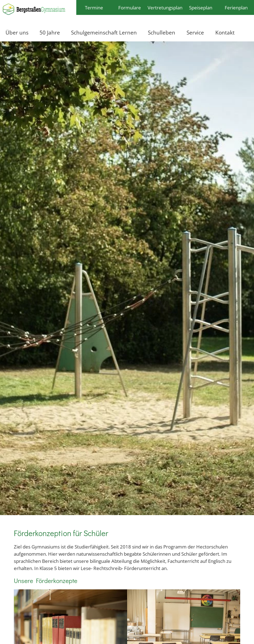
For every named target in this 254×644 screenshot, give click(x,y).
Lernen (128, 32)
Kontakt (225, 32)
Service (195, 32)
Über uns (17, 32)
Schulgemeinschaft (92, 32)
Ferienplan (236, 7)
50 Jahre (50, 32)
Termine (94, 7)
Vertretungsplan (165, 7)
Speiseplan (201, 7)
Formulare (130, 7)
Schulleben (162, 32)
